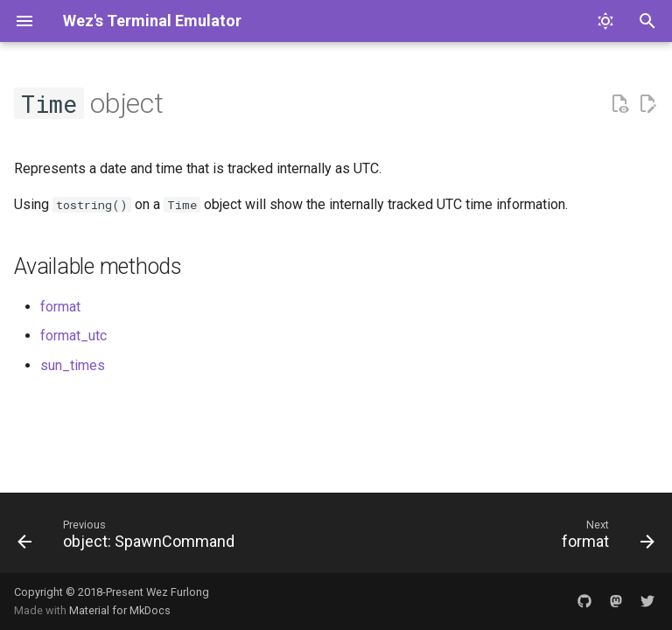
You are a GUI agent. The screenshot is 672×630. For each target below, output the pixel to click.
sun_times (73, 365)
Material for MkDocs (120, 610)
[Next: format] (605, 538)
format (60, 307)
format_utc (73, 336)
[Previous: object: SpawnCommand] (129, 538)
